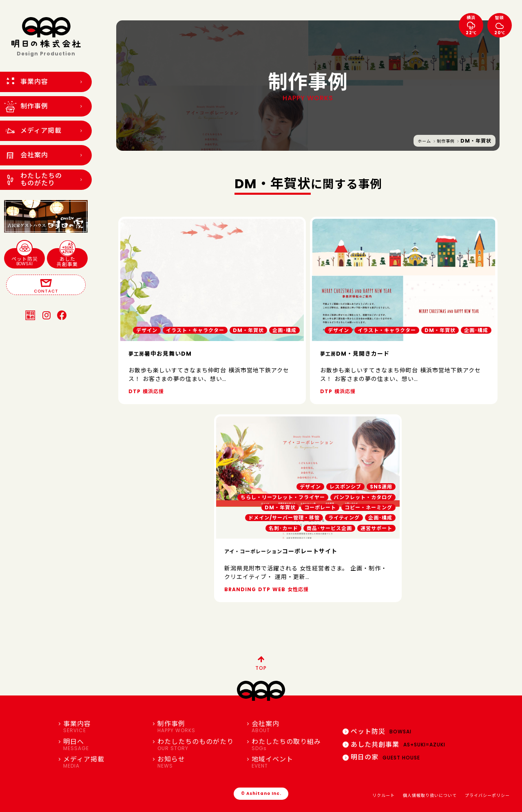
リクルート (384, 795)
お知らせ (198, 762)
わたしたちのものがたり (198, 745)
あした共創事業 (67, 258)
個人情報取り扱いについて (430, 795)
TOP (261, 662)
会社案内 (293, 727)
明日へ (104, 745)
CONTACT (46, 285)
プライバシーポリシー (487, 795)
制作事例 (446, 141)
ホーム (424, 141)
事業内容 (104, 727)
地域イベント (293, 762)
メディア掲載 (104, 762)
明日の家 (381, 757)
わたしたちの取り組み (293, 745)
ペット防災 (24, 257)
